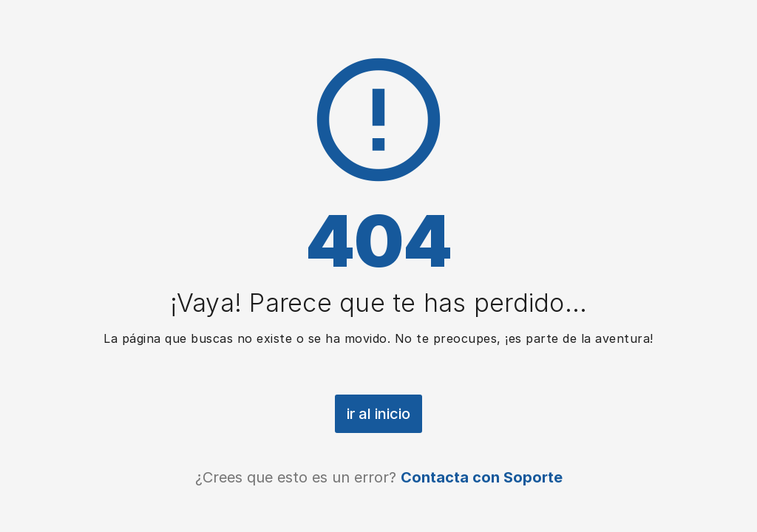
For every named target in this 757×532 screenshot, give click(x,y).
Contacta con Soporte (482, 477)
